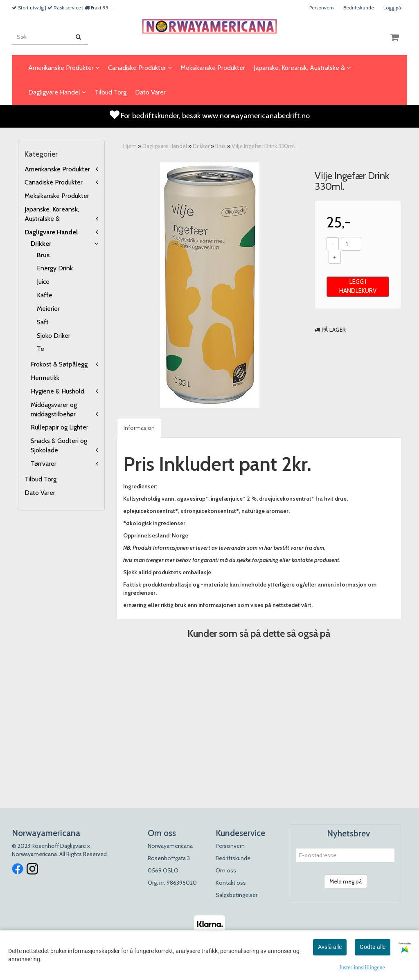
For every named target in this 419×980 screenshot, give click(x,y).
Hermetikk (45, 378)
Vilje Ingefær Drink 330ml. (264, 146)
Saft (43, 322)
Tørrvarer (44, 464)
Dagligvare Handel (51, 232)
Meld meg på (346, 881)
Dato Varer (40, 493)
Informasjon (139, 428)
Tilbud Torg (41, 479)
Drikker (41, 244)
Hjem (130, 146)
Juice (43, 282)
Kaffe (45, 295)
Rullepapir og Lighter (60, 427)
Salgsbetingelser (237, 895)
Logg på (392, 8)
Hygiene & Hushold (57, 391)
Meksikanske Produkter (57, 196)
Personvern (322, 8)
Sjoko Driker (54, 336)
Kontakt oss (231, 883)
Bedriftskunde (359, 8)
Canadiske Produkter (54, 182)
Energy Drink (55, 268)
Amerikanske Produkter (57, 169)
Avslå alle (330, 947)
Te (41, 349)
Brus (43, 255)
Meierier (48, 309)
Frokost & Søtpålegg (59, 364)
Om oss (226, 870)
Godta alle (373, 947)
